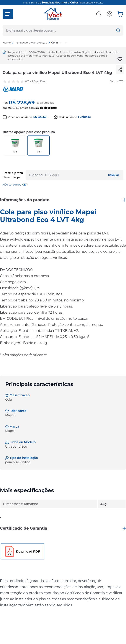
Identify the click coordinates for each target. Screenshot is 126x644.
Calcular (114, 175)
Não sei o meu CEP (15, 185)
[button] (8, 14)
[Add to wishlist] (120, 59)
